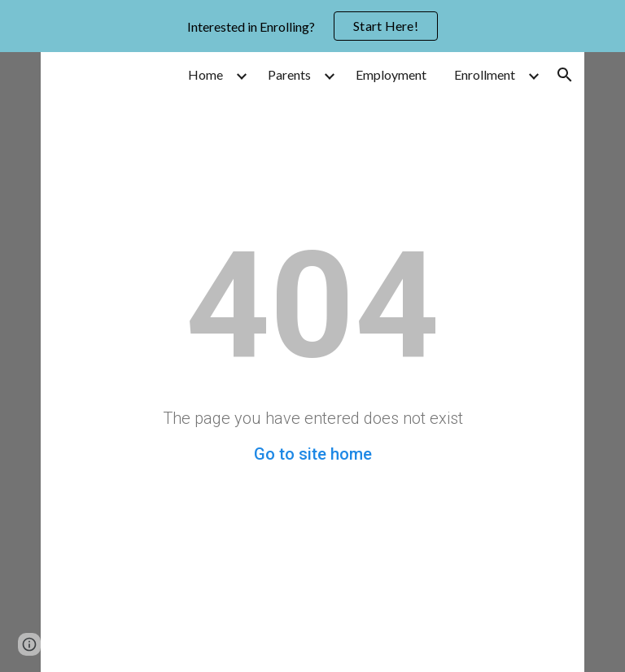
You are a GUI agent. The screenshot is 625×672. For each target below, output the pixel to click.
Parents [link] (289, 74)
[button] (565, 75)
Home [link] (205, 74)
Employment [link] (391, 74)
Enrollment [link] (485, 74)
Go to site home (313, 454)
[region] (312, 26)
